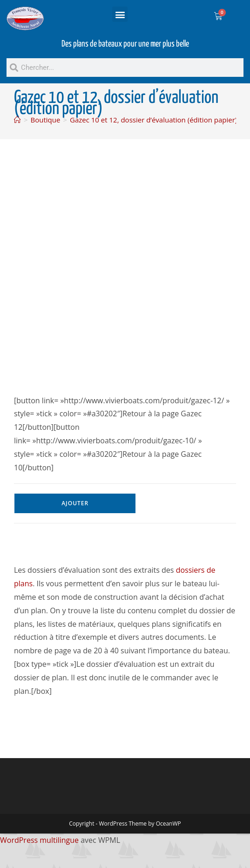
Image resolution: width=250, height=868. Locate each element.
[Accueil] (17, 120)
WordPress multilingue (39, 840)
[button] (120, 14)
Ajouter (75, 503)
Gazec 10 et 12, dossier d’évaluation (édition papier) (153, 120)
